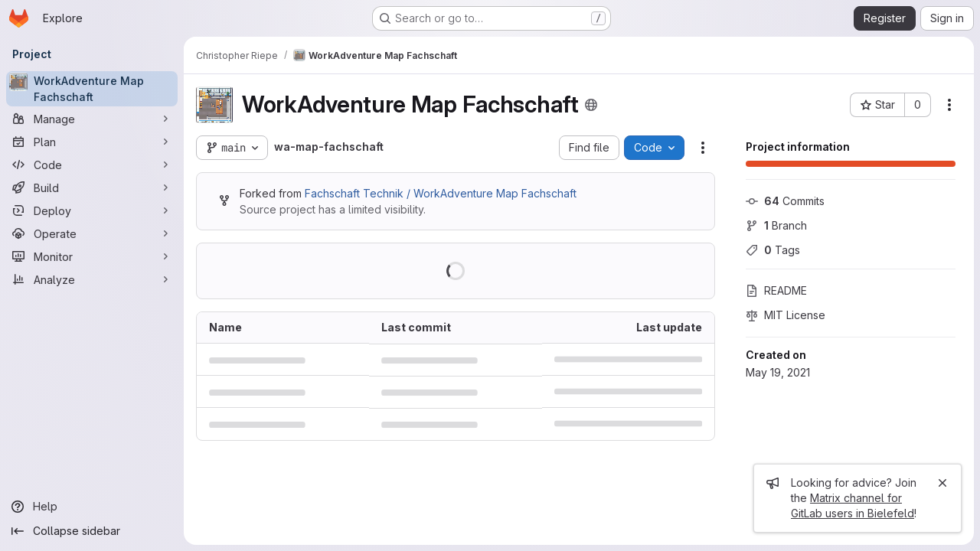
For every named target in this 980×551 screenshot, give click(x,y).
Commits (785, 201)
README (776, 290)
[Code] (92, 165)
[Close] (942, 483)
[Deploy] (92, 210)
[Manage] (92, 119)
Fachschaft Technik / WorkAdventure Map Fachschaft (441, 193)
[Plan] (92, 142)
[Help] (92, 507)
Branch (776, 225)
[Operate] (92, 233)
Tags (773, 250)
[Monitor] (92, 256)
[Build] (92, 187)
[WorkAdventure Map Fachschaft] (92, 89)
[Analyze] (92, 279)
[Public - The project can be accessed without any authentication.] (591, 105)
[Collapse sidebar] (92, 531)
